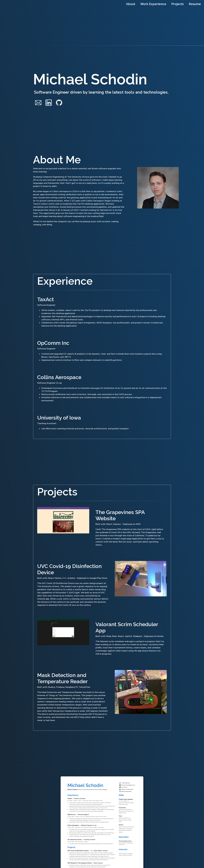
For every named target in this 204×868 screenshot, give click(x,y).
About (131, 4)
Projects (178, 4)
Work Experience (153, 4)
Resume (195, 4)
